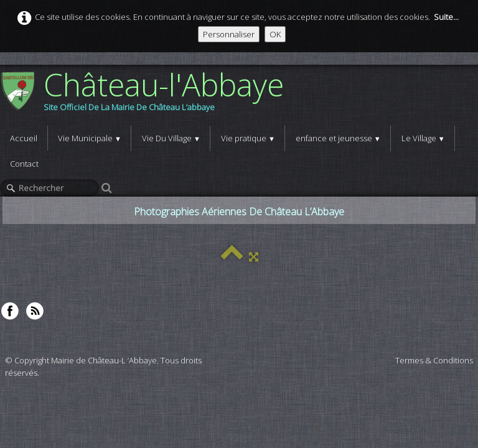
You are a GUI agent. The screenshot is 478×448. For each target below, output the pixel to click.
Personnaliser (229, 34)
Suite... (446, 17)
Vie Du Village (171, 138)
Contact (24, 164)
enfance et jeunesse (338, 138)
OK (275, 34)
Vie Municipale (90, 138)
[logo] (147, 95)
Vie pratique (248, 138)
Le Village (423, 138)
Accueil (24, 138)
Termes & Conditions (434, 360)
